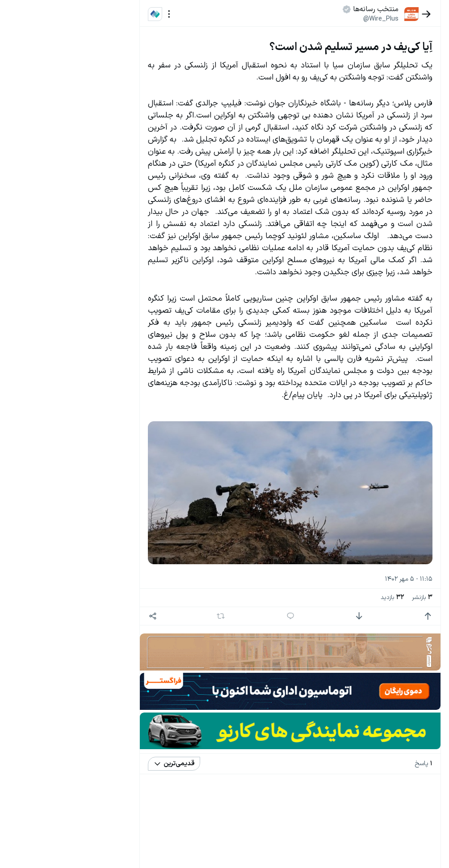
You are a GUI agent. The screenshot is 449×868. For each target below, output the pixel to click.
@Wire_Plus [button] (349, 19)
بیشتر (129, 688)
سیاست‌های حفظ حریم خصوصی (97, 725)
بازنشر (390, 644)
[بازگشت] (394, 14)
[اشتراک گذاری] (173, 663)
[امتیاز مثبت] (396, 663)
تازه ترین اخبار (113, 136)
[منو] (189, 14)
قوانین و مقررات (87, 114)
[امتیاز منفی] (340, 663)
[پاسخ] (284, 663)
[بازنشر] (227, 663)
